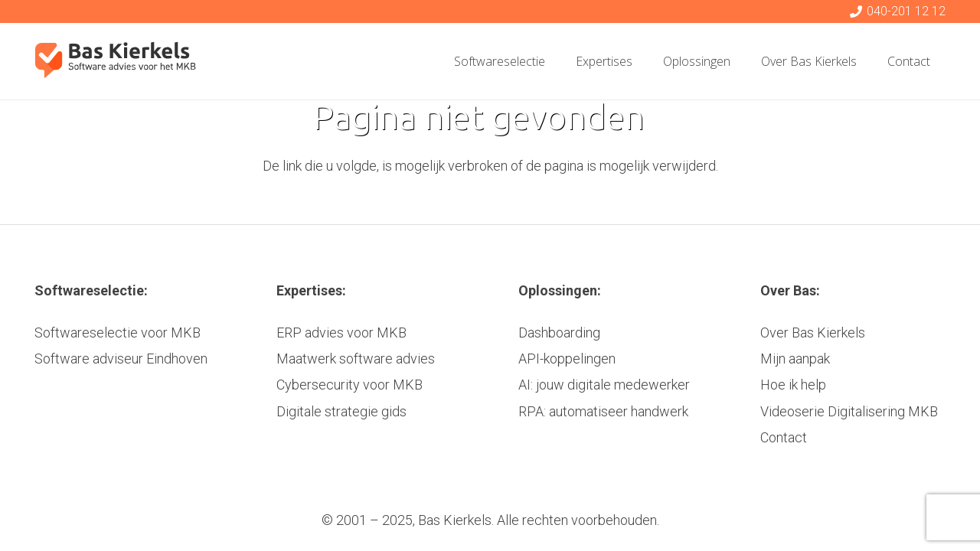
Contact (784, 437)
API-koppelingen (567, 359)
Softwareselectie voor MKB (118, 333)
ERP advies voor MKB (341, 333)
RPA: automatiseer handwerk (603, 411)
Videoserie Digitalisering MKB (849, 411)
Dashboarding (559, 333)
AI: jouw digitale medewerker (604, 385)
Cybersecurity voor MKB (350, 385)
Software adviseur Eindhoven (121, 359)
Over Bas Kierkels (813, 333)
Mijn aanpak (795, 359)
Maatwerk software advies (356, 359)
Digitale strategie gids (341, 411)
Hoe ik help (793, 385)
